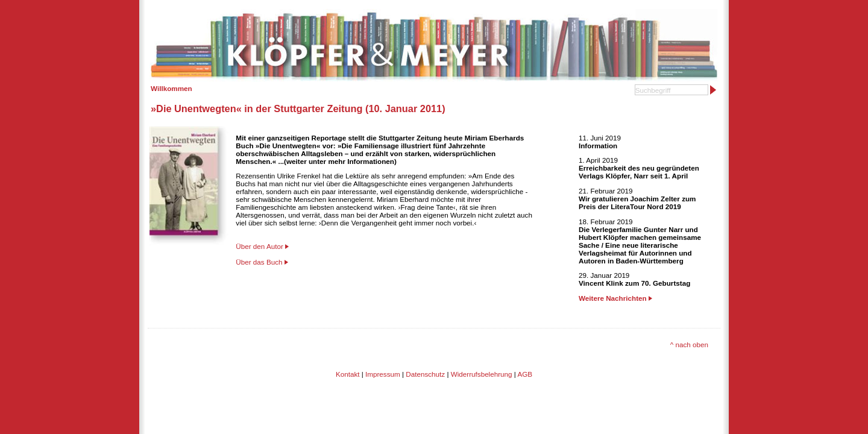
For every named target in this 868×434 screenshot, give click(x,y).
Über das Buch (259, 262)
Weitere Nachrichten (615, 298)
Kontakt (348, 374)
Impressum (383, 374)
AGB (525, 374)
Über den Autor (259, 246)
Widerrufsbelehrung (482, 374)
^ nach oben (689, 344)
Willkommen (171, 88)
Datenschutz (425, 374)
